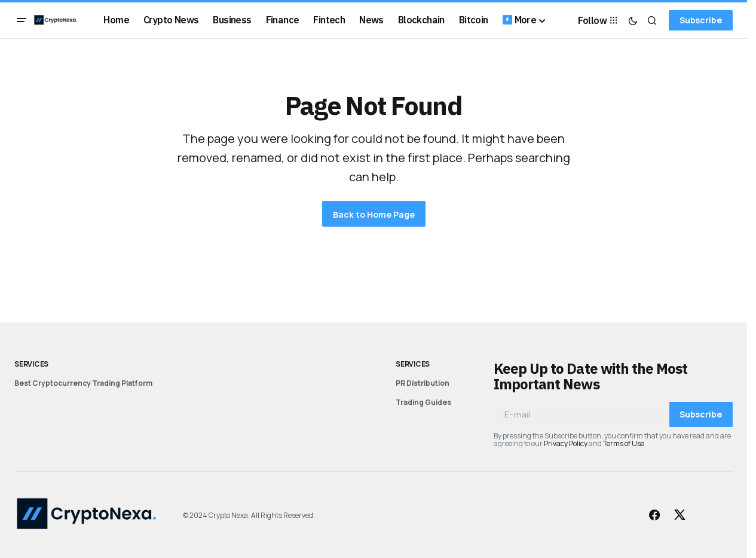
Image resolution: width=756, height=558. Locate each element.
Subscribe (701, 20)
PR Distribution (423, 383)
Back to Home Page (374, 214)
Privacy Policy (566, 443)
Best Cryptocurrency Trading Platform (83, 383)
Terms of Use (624, 443)
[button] (22, 20)
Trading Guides (423, 402)
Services (31, 364)
